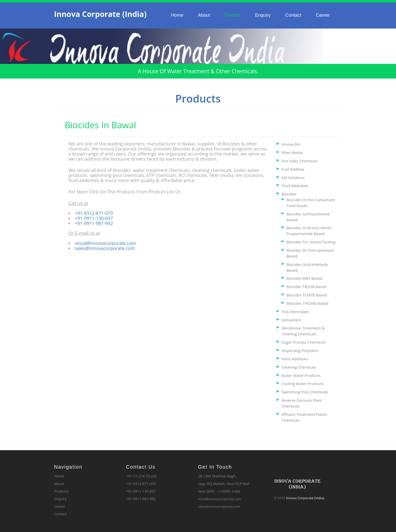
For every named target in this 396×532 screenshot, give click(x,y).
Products (61, 491)
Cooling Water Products (303, 384)
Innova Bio (291, 144)
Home (177, 15)
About (204, 15)
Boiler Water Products (301, 375)
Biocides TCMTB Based (307, 295)
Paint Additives (295, 359)
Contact (293, 15)
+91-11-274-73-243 (141, 476)
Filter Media (292, 153)
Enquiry (263, 15)
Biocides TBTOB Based (307, 287)
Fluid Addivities (295, 186)
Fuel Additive (293, 169)
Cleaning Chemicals (299, 367)
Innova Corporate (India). (305, 498)
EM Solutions (293, 178)
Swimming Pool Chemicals (305, 392)
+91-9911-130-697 (94, 218)
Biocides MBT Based (305, 278)
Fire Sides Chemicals (300, 161)
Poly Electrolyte (295, 312)
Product (232, 15)
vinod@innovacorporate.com (105, 243)
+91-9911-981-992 (94, 223)
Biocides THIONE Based (308, 303)
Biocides (289, 194)
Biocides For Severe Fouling (311, 242)
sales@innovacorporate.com (105, 248)
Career (323, 15)
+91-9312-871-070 (94, 213)
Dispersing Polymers (300, 350)
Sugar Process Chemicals (304, 342)
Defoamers (291, 320)
